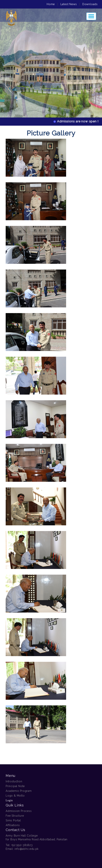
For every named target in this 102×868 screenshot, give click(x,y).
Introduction (14, 781)
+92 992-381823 (22, 845)
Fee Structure (15, 816)
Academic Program (19, 791)
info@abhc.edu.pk (27, 849)
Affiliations (13, 825)
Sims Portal (13, 820)
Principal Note (15, 786)
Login (9, 800)
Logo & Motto (15, 796)
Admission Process (19, 811)
